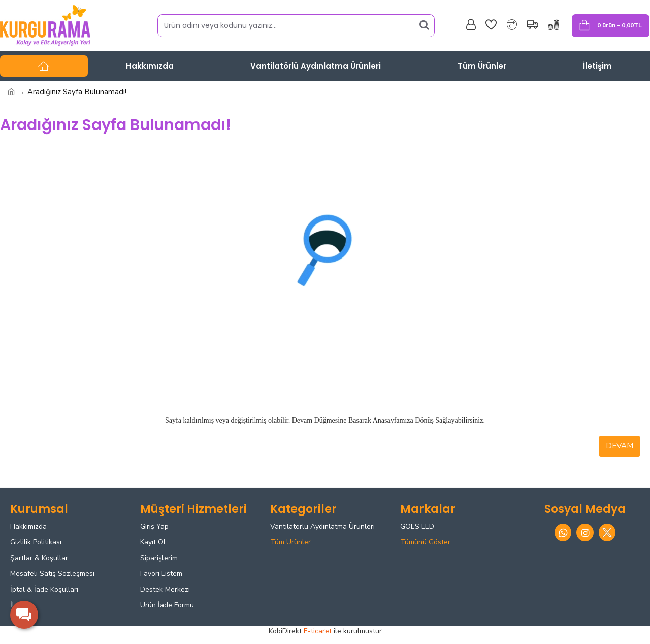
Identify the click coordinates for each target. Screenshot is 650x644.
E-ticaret (318, 631)
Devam (620, 446)
